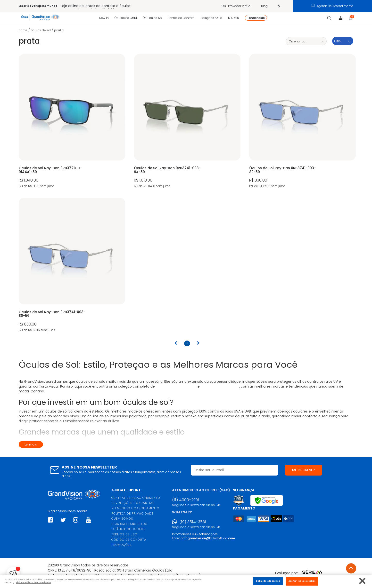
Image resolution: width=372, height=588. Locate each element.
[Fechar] (362, 581)
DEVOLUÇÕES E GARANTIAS (133, 503)
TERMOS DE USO (124, 534)
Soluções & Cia (211, 18)
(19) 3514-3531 (193, 522)
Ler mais (31, 444)
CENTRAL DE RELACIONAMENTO (136, 498)
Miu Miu (234, 18)
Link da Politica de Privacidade (33, 582)
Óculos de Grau (126, 18)
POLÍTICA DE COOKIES (129, 529)
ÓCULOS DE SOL (41, 30)
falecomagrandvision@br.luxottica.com (203, 538)
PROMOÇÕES (122, 545)
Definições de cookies (268, 581)
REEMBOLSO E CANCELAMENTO (135, 508)
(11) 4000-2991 (186, 500)
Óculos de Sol (153, 18)
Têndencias (256, 18)
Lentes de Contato (182, 18)
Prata (59, 30)
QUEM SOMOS (122, 519)
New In (104, 18)
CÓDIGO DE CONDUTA (129, 540)
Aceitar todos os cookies (302, 581)
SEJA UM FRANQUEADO (129, 524)
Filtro (337, 41)
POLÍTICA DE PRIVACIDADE (132, 513)
